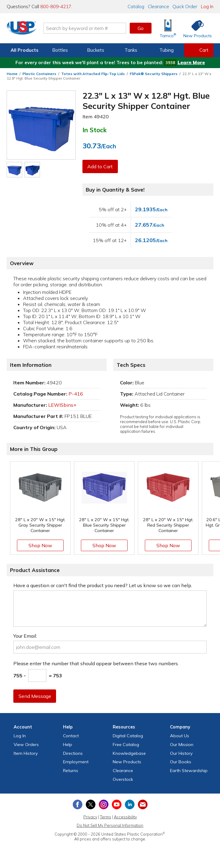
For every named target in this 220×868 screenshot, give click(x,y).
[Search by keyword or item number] (87, 28)
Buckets (96, 50)
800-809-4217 (56, 7)
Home (12, 74)
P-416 (76, 394)
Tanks (131, 50)
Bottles (60, 50)
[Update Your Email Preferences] (143, 804)
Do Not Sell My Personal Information (110, 825)
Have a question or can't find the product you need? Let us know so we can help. (103, 585)
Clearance (158, 7)
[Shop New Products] (195, 28)
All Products (25, 50)
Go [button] (141, 28)
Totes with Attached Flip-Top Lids (93, 74)
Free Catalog (126, 745)
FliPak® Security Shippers (154, 74)
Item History (26, 753)
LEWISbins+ (62, 405)
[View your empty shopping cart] (199, 50)
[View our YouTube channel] (117, 804)
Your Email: (25, 636)
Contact (71, 736)
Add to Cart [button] (100, 166)
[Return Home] (24, 29)
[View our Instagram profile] (104, 804)
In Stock (95, 130)
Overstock (123, 779)
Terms (106, 817)
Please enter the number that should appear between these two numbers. (96, 663)
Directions (73, 753)
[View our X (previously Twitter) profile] (91, 804)
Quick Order (185, 7)
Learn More (191, 62)
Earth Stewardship (189, 771)
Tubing (167, 50)
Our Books (181, 762)
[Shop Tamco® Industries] (168, 28)
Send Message (35, 696)
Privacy (90, 817)
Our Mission (182, 745)
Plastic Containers (39, 74)
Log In (207, 7)
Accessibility (125, 817)
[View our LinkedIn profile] (130, 804)
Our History (181, 753)
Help (68, 745)
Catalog (136, 7)
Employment (76, 762)
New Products (127, 762)
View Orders (26, 745)
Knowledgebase (129, 753)
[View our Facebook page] (78, 804)
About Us (180, 736)
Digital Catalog (128, 736)
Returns (71, 771)
